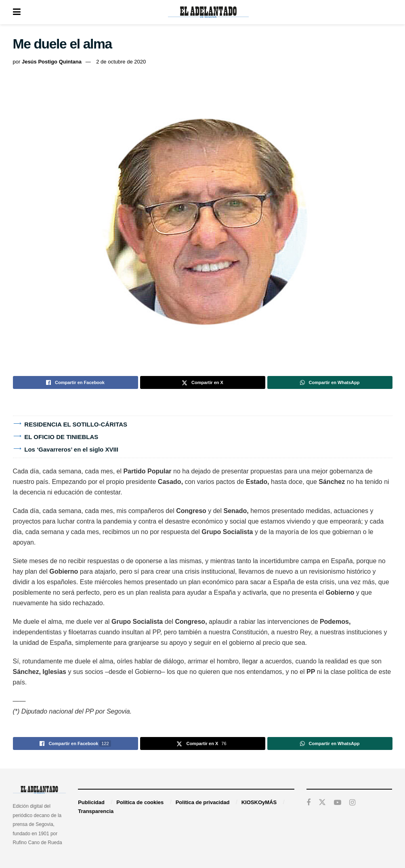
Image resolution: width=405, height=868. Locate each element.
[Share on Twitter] (203, 382)
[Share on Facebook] (76, 382)
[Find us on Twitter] (322, 803)
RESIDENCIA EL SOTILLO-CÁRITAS (76, 424)
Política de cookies (140, 802)
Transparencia (96, 811)
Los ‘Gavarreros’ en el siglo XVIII (71, 449)
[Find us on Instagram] (352, 803)
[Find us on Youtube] (338, 803)
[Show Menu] (17, 12)
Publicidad (91, 802)
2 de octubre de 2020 (121, 62)
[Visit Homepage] (208, 12)
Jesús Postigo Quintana (52, 62)
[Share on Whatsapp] (330, 382)
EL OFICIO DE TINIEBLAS (61, 437)
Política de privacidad (203, 802)
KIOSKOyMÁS (259, 802)
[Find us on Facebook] (308, 803)
